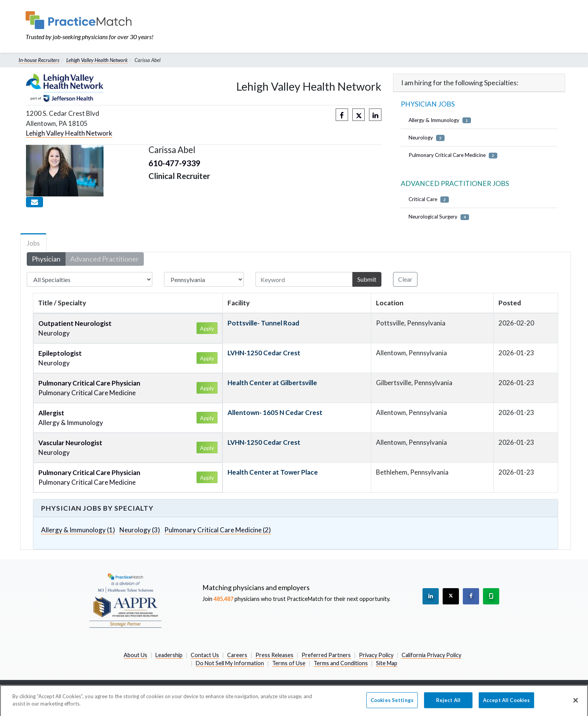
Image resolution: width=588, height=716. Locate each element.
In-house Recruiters (39, 60)
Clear (405, 279)
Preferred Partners (326, 655)
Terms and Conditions (341, 663)
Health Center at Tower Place (273, 472)
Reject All (448, 704)
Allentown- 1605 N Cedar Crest (275, 412)
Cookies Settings (392, 704)
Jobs (33, 243)
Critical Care (429, 199)
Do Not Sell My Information (230, 663)
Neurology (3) (140, 530)
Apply (207, 328)
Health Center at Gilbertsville (272, 383)
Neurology (427, 138)
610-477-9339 (174, 163)
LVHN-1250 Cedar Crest (264, 353)
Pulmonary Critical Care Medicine (453, 155)
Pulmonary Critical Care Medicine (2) (218, 530)
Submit (367, 279)
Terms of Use (289, 663)
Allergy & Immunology (440, 120)
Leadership (169, 655)
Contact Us (205, 655)
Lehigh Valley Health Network (97, 60)
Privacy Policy (376, 655)
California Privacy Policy (431, 655)
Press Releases (274, 655)
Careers (237, 655)
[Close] (576, 704)
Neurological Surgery (439, 217)
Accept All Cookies (506, 704)
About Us (135, 655)
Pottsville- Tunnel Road (263, 323)
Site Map (387, 663)
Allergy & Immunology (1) (78, 530)
